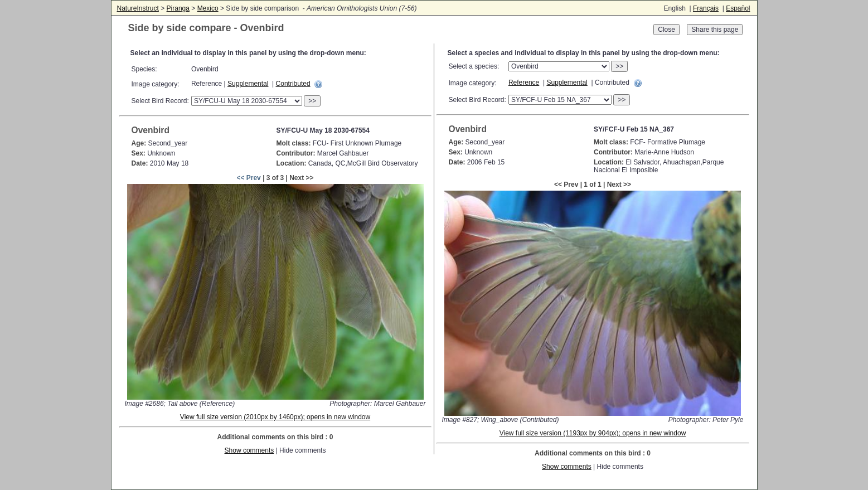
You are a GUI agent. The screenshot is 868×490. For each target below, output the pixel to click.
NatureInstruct (138, 8)
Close (666, 30)
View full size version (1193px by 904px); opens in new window (593, 433)
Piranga (178, 8)
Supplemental (248, 84)
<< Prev (248, 178)
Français (706, 8)
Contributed (293, 84)
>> (312, 101)
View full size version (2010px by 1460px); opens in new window (275, 417)
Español (738, 8)
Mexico (208, 8)
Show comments (249, 450)
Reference (524, 83)
